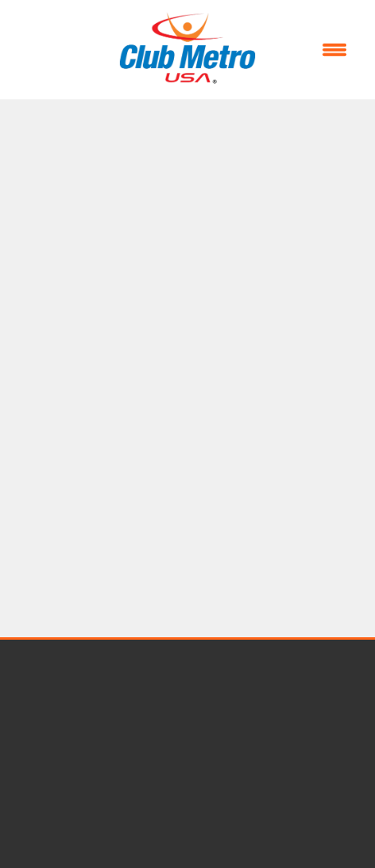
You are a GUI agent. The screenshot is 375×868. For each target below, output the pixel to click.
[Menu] (335, 50)
